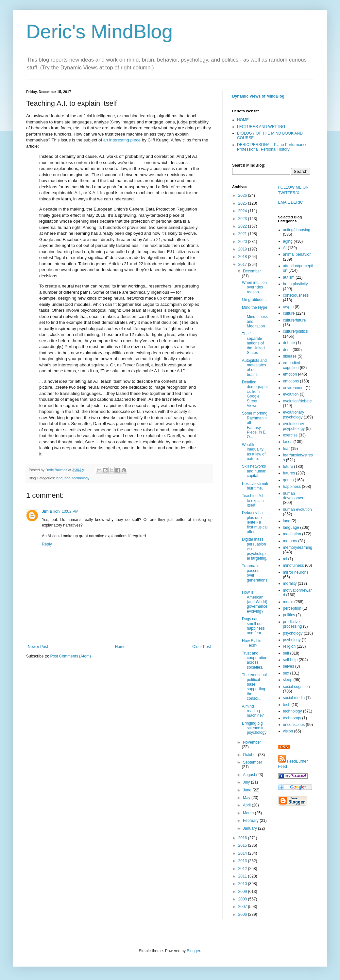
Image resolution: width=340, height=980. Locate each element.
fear (287, 449)
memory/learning (298, 547)
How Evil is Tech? (252, 643)
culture (289, 313)
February (251, 821)
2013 (243, 861)
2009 (243, 892)
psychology (293, 633)
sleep (288, 680)
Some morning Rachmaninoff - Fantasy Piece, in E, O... (255, 425)
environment (294, 388)
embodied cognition (292, 365)
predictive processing (293, 624)
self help (290, 660)
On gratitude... (254, 300)
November (252, 742)
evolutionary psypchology (294, 426)
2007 (243, 907)
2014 (243, 853)
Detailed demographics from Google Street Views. (255, 394)
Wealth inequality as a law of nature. (254, 452)
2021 (243, 234)
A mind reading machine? (253, 711)
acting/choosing (297, 230)
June (248, 790)
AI (285, 248)
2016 (243, 838)
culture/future (295, 320)
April (247, 805)
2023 (243, 219)
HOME (243, 120)
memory (290, 541)
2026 (243, 195)
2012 (243, 869)
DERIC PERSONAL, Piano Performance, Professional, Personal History (273, 147)
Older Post (202, 647)
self (286, 653)
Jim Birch (51, 511)
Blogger (193, 951)
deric (287, 350)
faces (288, 442)
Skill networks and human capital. (254, 471)
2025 (243, 203)
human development (294, 496)
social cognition (297, 687)
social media (294, 698)
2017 (243, 265)
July (247, 782)
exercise (290, 435)
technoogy (292, 718)
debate (289, 343)
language (63, 478)
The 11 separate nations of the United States (253, 343)
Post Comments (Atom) (70, 656)
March (249, 813)
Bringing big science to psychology (254, 728)
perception (292, 608)
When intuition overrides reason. (254, 287)
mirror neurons (296, 572)
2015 (243, 845)
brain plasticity (296, 284)
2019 (243, 249)
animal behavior (297, 254)
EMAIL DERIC (291, 202)
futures (289, 473)
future (288, 467)
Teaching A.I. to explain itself (253, 500)
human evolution (297, 509)
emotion (290, 374)
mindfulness (294, 565)
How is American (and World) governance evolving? (255, 602)
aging (288, 241)
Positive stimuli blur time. (255, 486)
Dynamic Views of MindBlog (258, 96)
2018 (243, 257)
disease (290, 356)
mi (285, 559)
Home (120, 647)
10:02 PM (70, 511)
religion (289, 646)
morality (290, 583)
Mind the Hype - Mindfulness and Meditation (255, 317)
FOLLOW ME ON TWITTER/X (293, 190)
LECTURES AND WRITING (261, 127)
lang (287, 521)
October (250, 755)
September (253, 762)
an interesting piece (122, 140)
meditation (292, 534)
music (288, 602)
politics (289, 615)
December (252, 271)
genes (289, 480)
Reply (47, 544)
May (247, 798)
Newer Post (38, 647)
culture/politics (296, 331)
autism (289, 277)
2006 (243, 915)
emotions (291, 381)
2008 (243, 899)
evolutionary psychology (294, 415)
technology (81, 478)
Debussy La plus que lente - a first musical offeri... (255, 522)
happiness (292, 487)
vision (288, 731)
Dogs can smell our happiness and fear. (253, 626)
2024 (243, 211)
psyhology (292, 640)
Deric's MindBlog (99, 32)
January (250, 828)
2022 (243, 226)
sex (286, 673)
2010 (243, 884)
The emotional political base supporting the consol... (254, 687)
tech (287, 705)
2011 (243, 876)
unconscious (294, 725)
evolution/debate (297, 401)
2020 (243, 242)
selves (289, 666)
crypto (289, 307)
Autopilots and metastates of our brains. (254, 368)
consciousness (296, 295)
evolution (291, 394)
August (250, 775)
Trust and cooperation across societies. (255, 660)
